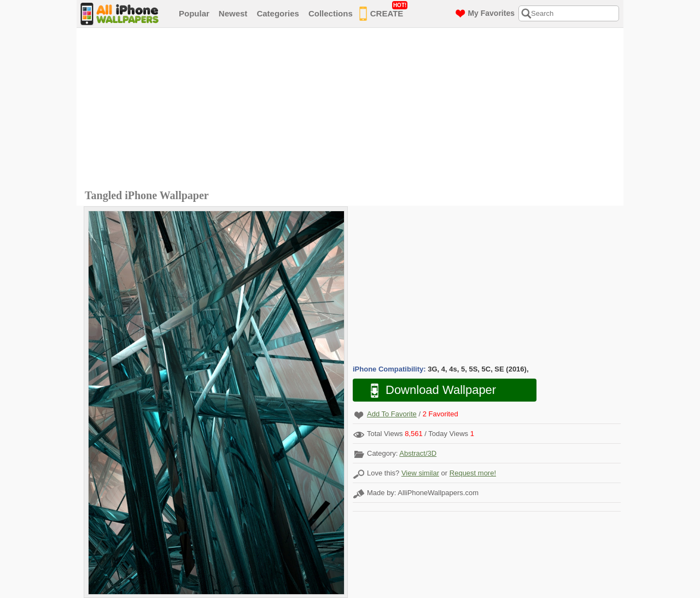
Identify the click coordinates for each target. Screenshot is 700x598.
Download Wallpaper (428, 390)
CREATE (384, 11)
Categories (278, 13)
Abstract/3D (418, 453)
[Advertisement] (353, 110)
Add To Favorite (392, 414)
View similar (420, 473)
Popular (194, 13)
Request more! (473, 473)
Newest (233, 13)
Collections (331, 13)
